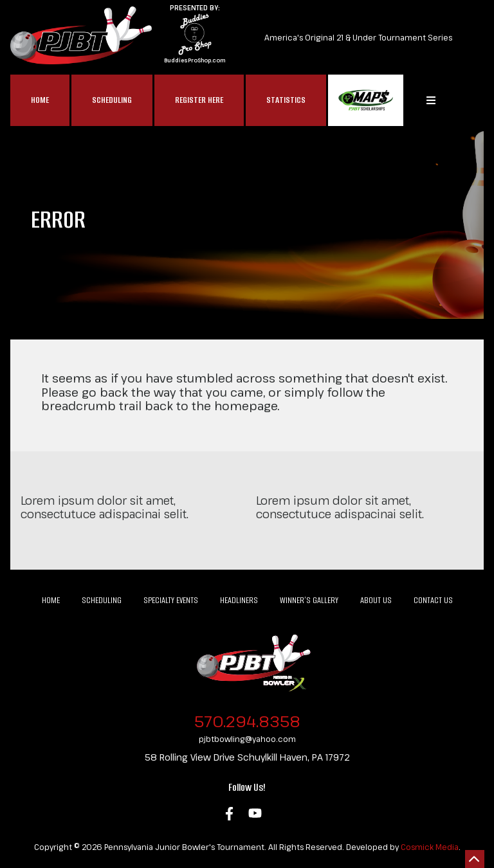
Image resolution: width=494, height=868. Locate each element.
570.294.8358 (247, 721)
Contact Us (433, 600)
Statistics (286, 100)
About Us (376, 600)
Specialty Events (171, 600)
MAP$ (366, 100)
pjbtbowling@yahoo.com (247, 739)
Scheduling (112, 100)
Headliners (239, 600)
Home (40, 100)
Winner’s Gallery (309, 600)
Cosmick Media (430, 847)
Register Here (199, 100)
